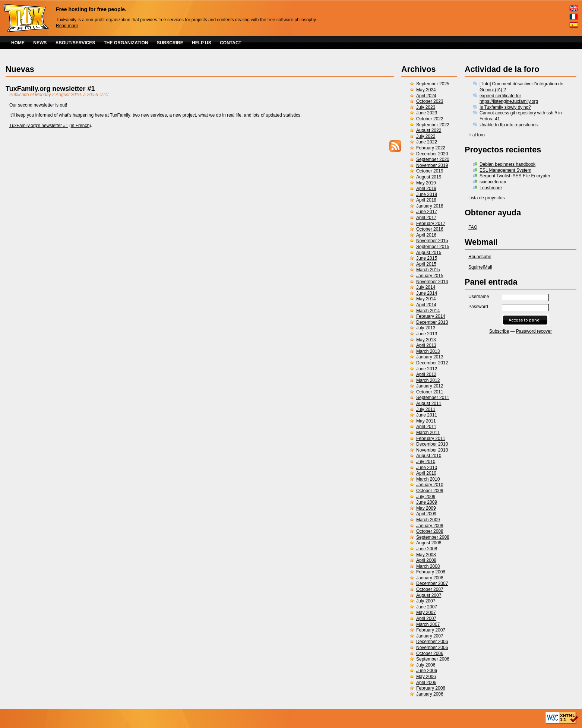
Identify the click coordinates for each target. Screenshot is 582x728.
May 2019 (426, 183)
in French (80, 126)
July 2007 (426, 601)
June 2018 (427, 194)
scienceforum (493, 182)
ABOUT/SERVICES (75, 43)
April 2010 (426, 473)
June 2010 (427, 468)
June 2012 (427, 369)
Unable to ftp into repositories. (509, 125)
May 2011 (426, 421)
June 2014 (427, 293)
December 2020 (432, 154)
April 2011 (426, 427)
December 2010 (432, 444)
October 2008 (430, 531)
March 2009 (428, 520)
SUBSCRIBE (170, 43)
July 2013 (426, 328)
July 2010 (426, 462)
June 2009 (427, 502)
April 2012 (426, 374)
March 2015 (428, 270)
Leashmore (491, 188)
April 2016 (426, 235)
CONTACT (231, 43)
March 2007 (428, 624)
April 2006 (426, 683)
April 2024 (426, 96)
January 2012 (430, 386)
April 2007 (426, 618)
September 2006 (433, 659)
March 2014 (428, 311)
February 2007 (431, 630)
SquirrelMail (480, 267)
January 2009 (430, 526)
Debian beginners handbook (507, 164)
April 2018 (426, 200)
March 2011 (428, 433)
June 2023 (427, 113)
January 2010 (430, 485)
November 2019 (432, 165)
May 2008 (426, 555)
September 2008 (433, 537)
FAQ (473, 227)
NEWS (40, 43)
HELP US (202, 43)
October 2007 (430, 589)
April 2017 (426, 218)
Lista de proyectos (486, 198)
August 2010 (429, 456)
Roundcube (480, 257)
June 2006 (427, 671)
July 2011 (426, 409)
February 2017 (431, 224)
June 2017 (427, 212)
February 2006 (431, 688)
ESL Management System (505, 170)
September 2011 (433, 398)
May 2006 (426, 677)
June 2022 (427, 142)
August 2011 (429, 403)
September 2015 (433, 247)
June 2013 (427, 334)
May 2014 (426, 299)
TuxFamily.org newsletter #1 (50, 89)
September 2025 (433, 84)
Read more (67, 26)
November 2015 (432, 241)
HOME (18, 43)
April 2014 (426, 305)
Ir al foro (477, 135)
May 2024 (426, 90)
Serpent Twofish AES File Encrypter (515, 176)
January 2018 (430, 206)
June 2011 (427, 415)
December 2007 (432, 583)
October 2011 (430, 392)
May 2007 (426, 613)
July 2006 (426, 665)
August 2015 (429, 253)
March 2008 (428, 566)
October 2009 (430, 491)
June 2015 (427, 258)
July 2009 (426, 497)
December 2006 (432, 642)
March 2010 (428, 479)
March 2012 (428, 380)
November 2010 (432, 450)
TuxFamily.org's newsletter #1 (39, 126)
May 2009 (426, 508)
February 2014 (431, 316)
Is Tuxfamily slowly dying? (505, 107)
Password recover (534, 331)
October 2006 (430, 653)
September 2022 (433, 125)
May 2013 (426, 340)
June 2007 (427, 607)
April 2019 (426, 189)
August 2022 (429, 130)
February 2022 (431, 148)
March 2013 (428, 351)
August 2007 (429, 595)
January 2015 (430, 276)
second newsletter (36, 105)
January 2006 (430, 694)
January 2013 (430, 357)
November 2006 (432, 648)
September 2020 (433, 159)
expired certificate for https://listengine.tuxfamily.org (509, 99)
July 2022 (426, 136)
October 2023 (430, 101)
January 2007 (430, 636)
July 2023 (426, 107)
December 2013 (432, 322)
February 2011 (431, 439)
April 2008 (426, 560)
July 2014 (426, 287)
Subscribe (499, 331)
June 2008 (427, 549)
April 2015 (426, 264)
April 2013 (426, 345)
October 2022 (430, 119)
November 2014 (432, 282)
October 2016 (430, 229)
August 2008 (429, 543)
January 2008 (430, 578)
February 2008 (431, 572)
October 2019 (430, 171)
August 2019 (429, 177)
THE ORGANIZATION (126, 43)
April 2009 (426, 514)
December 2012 (432, 363)
